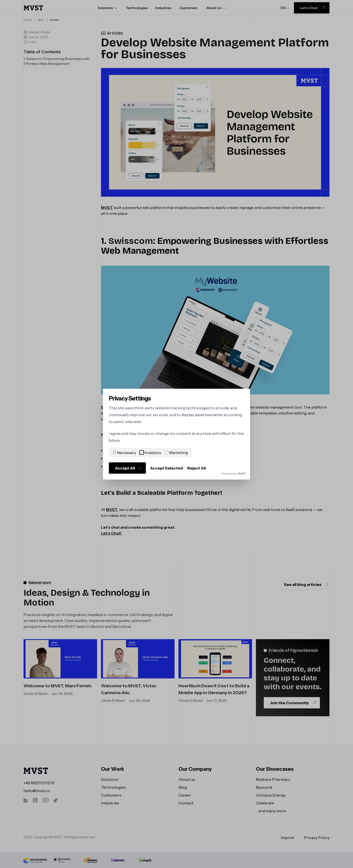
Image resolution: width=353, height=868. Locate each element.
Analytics (151, 453)
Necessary (124, 453)
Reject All (196, 468)
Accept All (129, 468)
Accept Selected (166, 468)
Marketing (176, 453)
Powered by (234, 474)
